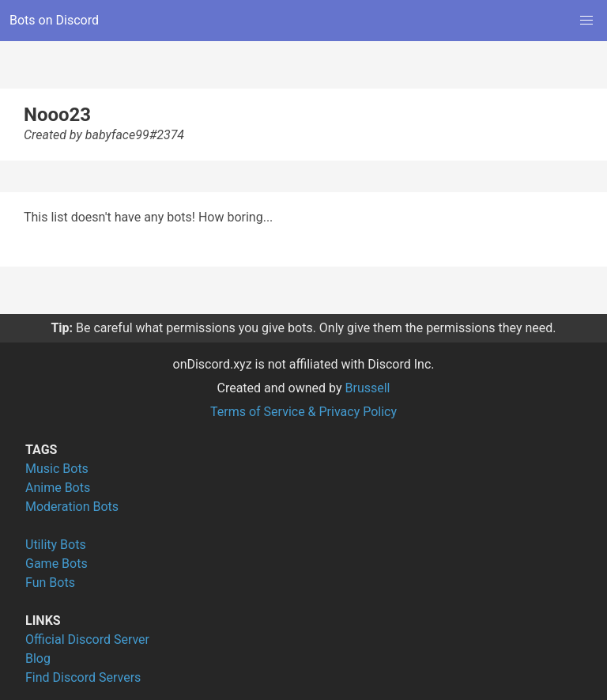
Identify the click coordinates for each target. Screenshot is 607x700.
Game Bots (57, 564)
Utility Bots (56, 545)
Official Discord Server (87, 639)
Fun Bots (50, 583)
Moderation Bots (72, 507)
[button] (586, 21)
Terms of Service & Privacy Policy (303, 412)
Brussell (368, 388)
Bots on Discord (54, 20)
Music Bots (57, 469)
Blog (38, 658)
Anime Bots (58, 488)
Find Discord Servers (83, 677)
